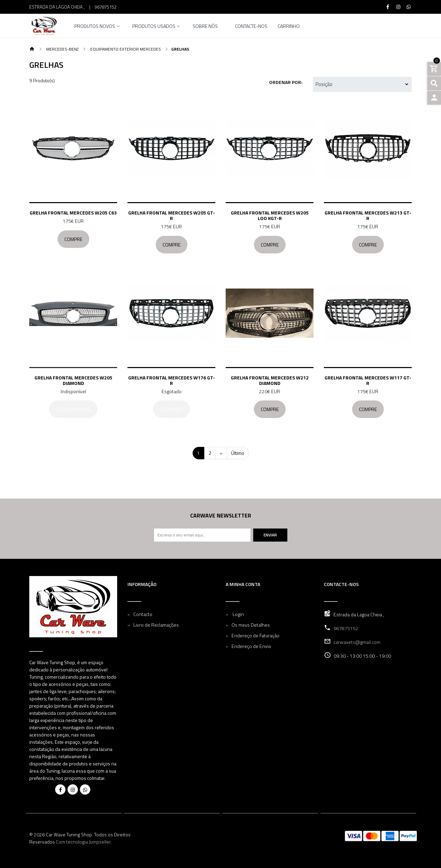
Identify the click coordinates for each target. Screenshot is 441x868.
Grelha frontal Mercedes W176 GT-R (172, 380)
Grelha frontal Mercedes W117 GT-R (368, 380)
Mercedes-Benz (62, 49)
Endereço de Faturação (255, 635)
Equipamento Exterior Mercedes (125, 49)
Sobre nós (205, 27)
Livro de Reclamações (156, 625)
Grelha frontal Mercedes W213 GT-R (368, 215)
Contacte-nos (251, 27)
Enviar (270, 535)
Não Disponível (73, 409)
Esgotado (171, 409)
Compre (73, 239)
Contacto (143, 614)
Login (238, 614)
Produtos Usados (154, 27)
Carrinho (289, 27)
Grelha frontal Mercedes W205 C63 (73, 213)
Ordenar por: (286, 82)
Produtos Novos (95, 27)
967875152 (106, 7)
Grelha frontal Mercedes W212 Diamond (270, 380)
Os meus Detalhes (251, 625)
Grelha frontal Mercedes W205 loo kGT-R (270, 215)
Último (238, 453)
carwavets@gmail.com (357, 642)
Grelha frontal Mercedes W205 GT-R (172, 215)
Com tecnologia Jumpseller (83, 842)
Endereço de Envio (251, 646)
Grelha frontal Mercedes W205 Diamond (73, 380)
